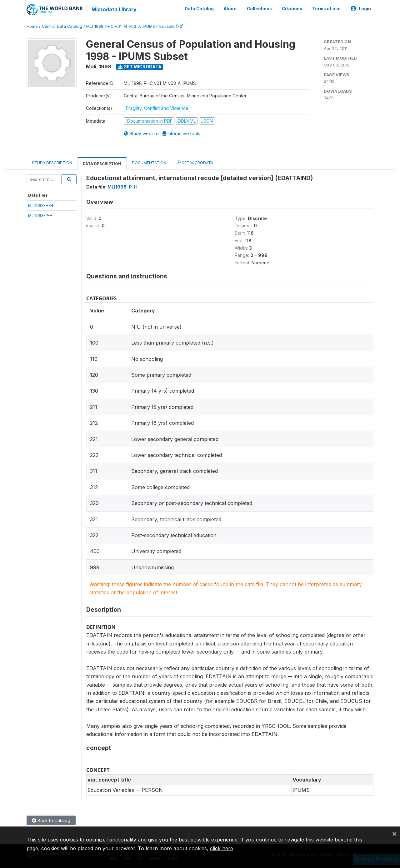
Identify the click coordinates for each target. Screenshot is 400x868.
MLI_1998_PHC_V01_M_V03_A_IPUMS (121, 26)
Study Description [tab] (52, 163)
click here (222, 848)
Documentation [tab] (149, 163)
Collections (259, 9)
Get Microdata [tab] (195, 162)
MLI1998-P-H (40, 215)
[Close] (394, 833)
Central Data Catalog (62, 26)
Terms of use (326, 9)
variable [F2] (171, 26)
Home (32, 26)
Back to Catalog (51, 820)
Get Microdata (140, 67)
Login (361, 9)
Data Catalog (199, 9)
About (230, 9)
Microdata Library (114, 9)
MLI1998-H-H (41, 205)
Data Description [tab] (102, 164)
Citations (292, 9)
